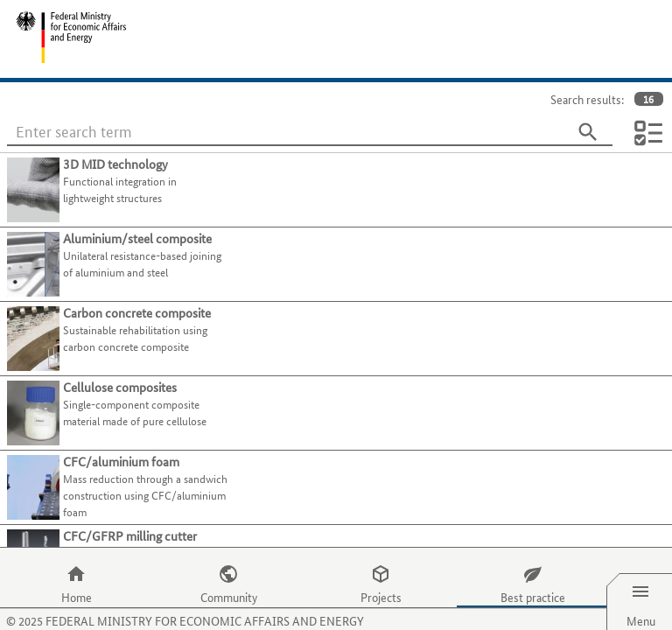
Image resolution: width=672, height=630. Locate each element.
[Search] (588, 132)
